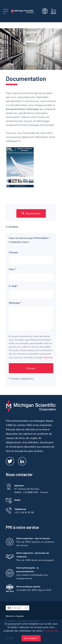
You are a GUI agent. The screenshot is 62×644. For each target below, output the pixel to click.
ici (19, 141)
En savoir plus (51, 631)
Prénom (31, 258)
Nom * (31, 274)
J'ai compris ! (31, 638)
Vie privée (48, 357)
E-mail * (31, 291)
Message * (31, 316)
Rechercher (31, 213)
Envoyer (31, 368)
